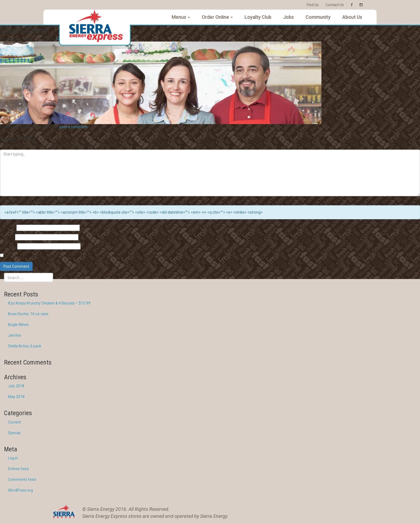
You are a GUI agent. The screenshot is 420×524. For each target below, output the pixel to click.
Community (318, 17)
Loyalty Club (258, 17)
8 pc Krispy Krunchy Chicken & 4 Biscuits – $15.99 (49, 303)
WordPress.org (20, 490)
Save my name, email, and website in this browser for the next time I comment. (83, 255)
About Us (352, 17)
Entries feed (18, 469)
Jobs (288, 17)
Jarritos (15, 335)
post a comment (73, 127)
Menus (181, 17)
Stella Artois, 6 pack (25, 346)
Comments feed (22, 480)
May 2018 (16, 397)
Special (14, 433)
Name (8, 228)
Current (14, 422)
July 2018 (16, 386)
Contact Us (335, 5)
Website (8, 246)
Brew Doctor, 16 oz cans (28, 314)
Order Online (217, 17)
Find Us (313, 5)
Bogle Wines (18, 325)
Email (7, 237)
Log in (13, 458)
